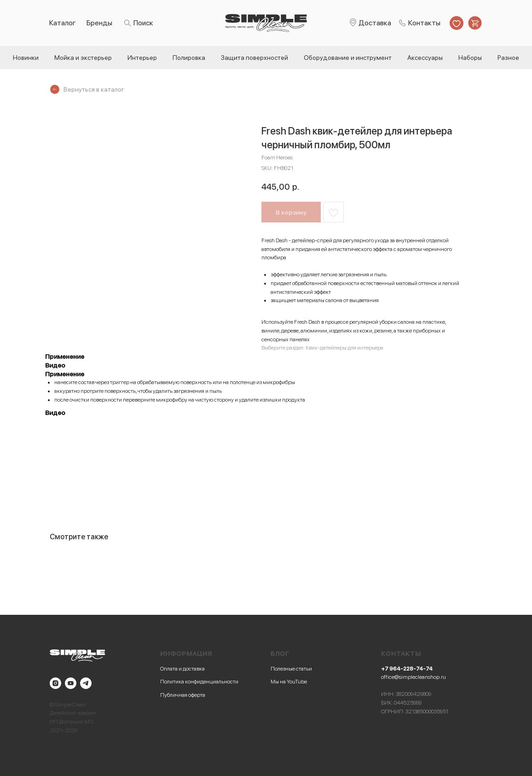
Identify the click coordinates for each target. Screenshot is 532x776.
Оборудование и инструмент (348, 58)
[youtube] (71, 683)
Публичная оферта (183, 695)
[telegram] (86, 683)
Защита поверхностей (254, 58)
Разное (508, 58)
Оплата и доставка (182, 669)
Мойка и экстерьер (83, 58)
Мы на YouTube (289, 682)
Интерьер (142, 58)
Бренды (99, 23)
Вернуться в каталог (94, 89)
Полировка (189, 58)
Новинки (26, 58)
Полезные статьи (291, 669)
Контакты (424, 23)
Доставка (375, 23)
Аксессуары (425, 58)
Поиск (143, 23)
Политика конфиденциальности (199, 682)
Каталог (63, 23)
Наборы (470, 58)
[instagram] (55, 683)
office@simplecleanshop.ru (413, 677)
